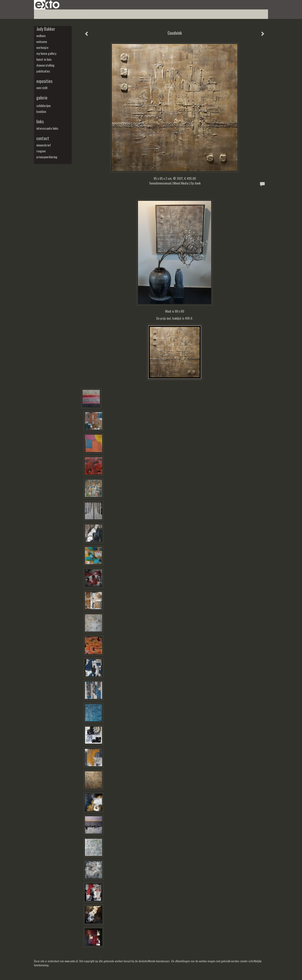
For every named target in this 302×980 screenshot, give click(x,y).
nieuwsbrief (44, 145)
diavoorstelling (45, 65)
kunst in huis (44, 59)
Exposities (44, 81)
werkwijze (42, 47)
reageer (41, 151)
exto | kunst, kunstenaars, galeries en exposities (47, 5)
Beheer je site (42, 14)
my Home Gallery (46, 53)
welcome (42, 42)
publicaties (43, 71)
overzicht (42, 88)
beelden (41, 112)
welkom (41, 36)
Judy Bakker (46, 29)
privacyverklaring (47, 157)
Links (40, 122)
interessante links (47, 128)
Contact (43, 138)
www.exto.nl (71, 961)
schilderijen (43, 106)
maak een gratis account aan (73, 14)
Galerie (42, 98)
